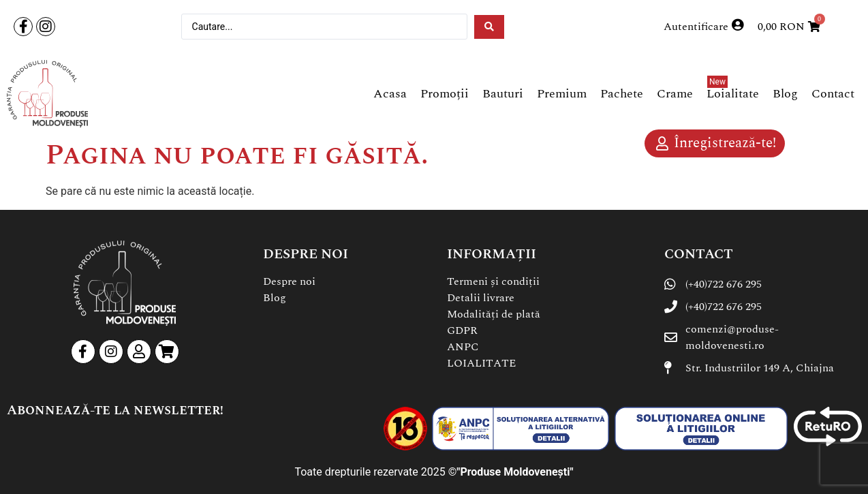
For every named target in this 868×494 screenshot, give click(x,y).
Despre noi (289, 281)
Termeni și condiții (493, 281)
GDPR (462, 330)
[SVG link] (47, 94)
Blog (275, 298)
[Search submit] (489, 27)
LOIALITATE (481, 363)
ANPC (463, 347)
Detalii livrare (481, 298)
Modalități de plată (494, 314)
